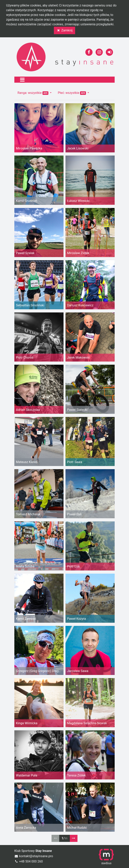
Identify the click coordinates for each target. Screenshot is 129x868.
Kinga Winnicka (27, 723)
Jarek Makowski (78, 358)
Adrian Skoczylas (28, 410)
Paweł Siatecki (77, 410)
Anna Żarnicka (26, 828)
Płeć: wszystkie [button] (72, 93)
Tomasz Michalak (28, 514)
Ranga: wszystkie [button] (33, 93)
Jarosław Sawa (78, 671)
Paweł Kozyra (76, 619)
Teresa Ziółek (76, 775)
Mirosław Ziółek (78, 253)
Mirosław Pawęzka (29, 148)
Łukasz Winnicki (78, 201)
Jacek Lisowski (78, 148)
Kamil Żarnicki (26, 619)
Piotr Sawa (75, 462)
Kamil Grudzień (27, 201)
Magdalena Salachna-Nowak (87, 723)
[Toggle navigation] (22, 80)
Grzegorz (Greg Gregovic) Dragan (39, 671)
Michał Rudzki (77, 828)
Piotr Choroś (25, 358)
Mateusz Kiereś (27, 462)
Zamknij (64, 30)
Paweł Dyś (74, 514)
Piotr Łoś (73, 566)
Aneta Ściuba (25, 566)
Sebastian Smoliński (30, 305)
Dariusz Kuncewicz (80, 305)
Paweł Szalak (25, 253)
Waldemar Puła (27, 775)
